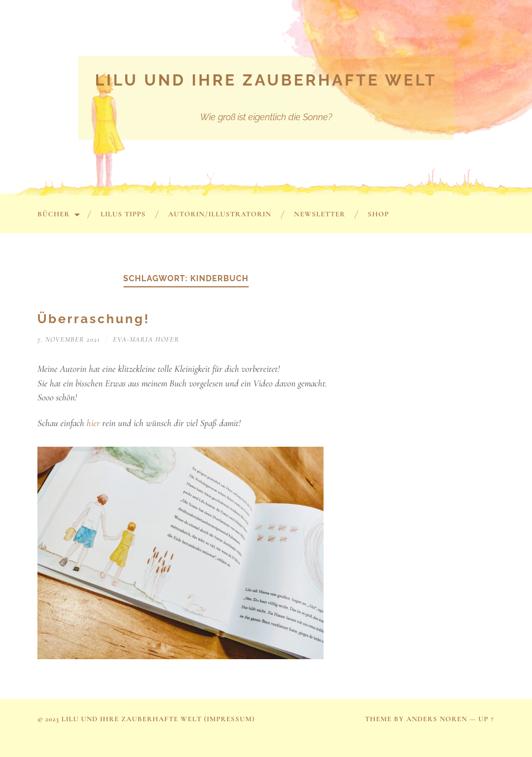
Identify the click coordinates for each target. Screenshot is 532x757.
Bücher (54, 214)
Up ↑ (486, 719)
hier (94, 423)
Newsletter (320, 214)
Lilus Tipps (123, 214)
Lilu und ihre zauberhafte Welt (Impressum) (158, 719)
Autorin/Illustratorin (220, 214)
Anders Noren (437, 719)
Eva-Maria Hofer (146, 339)
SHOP (378, 214)
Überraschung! (94, 319)
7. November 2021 (69, 339)
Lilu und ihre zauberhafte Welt (266, 80)
